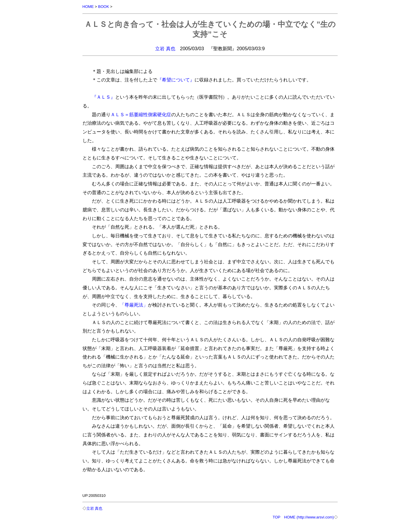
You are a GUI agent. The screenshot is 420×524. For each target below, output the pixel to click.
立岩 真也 (165, 48)
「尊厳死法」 (134, 305)
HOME (88, 7)
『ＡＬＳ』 (104, 97)
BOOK (104, 7)
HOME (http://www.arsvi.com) (309, 517)
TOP (276, 517)
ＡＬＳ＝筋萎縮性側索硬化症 (141, 114)
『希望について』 (176, 80)
